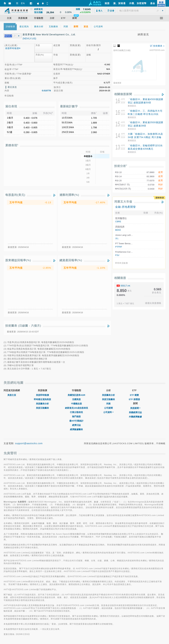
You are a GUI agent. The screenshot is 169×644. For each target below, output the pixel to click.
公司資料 (108, 412)
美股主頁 (12, 395)
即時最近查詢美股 (42, 399)
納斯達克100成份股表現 (76, 408)
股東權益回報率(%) (18, 260)
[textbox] (142, 11)
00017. (125, 286)
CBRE (118, 222)
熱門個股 (76, 417)
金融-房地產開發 (126, 207)
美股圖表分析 (42, 404)
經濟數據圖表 (76, 429)
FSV (117, 255)
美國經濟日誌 (135, 412)
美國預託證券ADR (76, 395)
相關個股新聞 (123, 94)
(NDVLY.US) (29, 38)
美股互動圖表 (42, 408)
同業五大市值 (123, 202)
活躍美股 (76, 399)
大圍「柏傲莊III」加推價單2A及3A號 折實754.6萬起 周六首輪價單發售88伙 (145, 137)
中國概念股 (76, 404)
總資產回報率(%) (71, 260)
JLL (117, 238)
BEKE (118, 230)
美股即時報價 (42, 395)
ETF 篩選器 (134, 399)
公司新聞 (108, 408)
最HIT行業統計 (76, 421)
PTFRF (119, 247)
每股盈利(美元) (15, 195)
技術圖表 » (157, 46)
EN (23, 3)
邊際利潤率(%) (69, 195)
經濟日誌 (76, 425)
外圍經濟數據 (135, 417)
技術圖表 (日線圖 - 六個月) (23, 326)
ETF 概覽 (134, 395)
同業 (108, 404)
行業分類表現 (76, 412)
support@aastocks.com (29, 443)
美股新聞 (135, 408)
